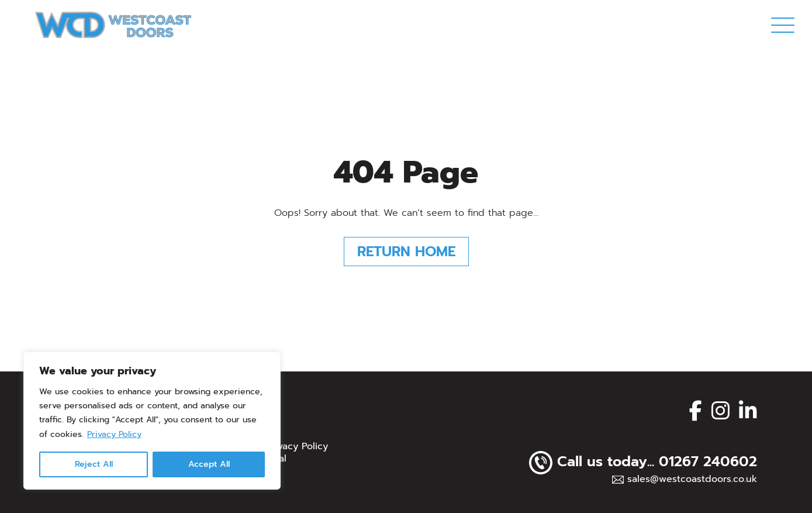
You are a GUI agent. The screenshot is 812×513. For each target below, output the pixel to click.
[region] (152, 421)
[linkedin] (748, 411)
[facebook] (696, 411)
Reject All (94, 464)
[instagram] (721, 411)
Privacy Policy (114, 434)
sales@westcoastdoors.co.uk (692, 479)
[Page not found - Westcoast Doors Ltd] (113, 25)
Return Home (406, 252)
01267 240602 (708, 462)
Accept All (209, 464)
